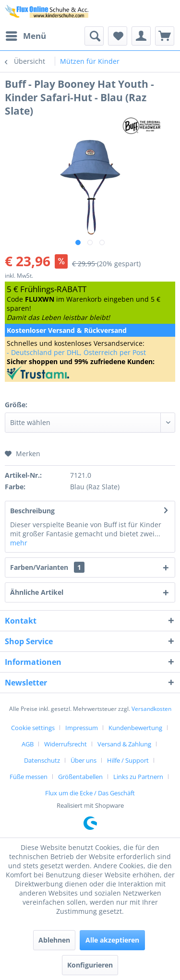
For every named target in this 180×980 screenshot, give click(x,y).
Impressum (82, 728)
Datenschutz (42, 760)
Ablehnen (54, 940)
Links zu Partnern (138, 777)
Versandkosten (151, 709)
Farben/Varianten (47, 567)
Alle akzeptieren (112, 940)
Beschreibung (32, 511)
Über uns (84, 760)
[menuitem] (25, 36)
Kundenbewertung (135, 728)
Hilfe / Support (128, 760)
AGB (28, 744)
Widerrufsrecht (66, 744)
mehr (19, 543)
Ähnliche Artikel (37, 592)
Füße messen (29, 777)
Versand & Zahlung (124, 744)
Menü (26, 35)
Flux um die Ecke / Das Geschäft (90, 793)
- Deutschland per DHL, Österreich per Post (76, 352)
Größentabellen (80, 777)
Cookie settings (33, 728)
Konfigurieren (90, 965)
